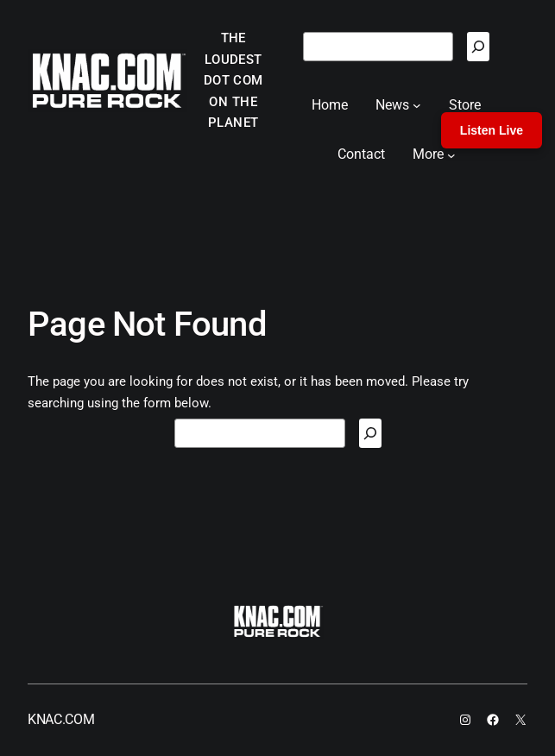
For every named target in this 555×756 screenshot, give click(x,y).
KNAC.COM (61, 719)
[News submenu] (417, 105)
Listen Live (492, 130)
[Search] (478, 47)
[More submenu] (451, 154)
